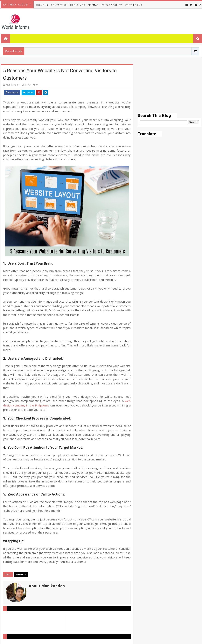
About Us (42, 5)
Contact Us (59, 5)
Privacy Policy (112, 5)
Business (21, 574)
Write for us (133, 5)
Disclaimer (77, 5)
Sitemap (93, 5)
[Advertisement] (169, 88)
